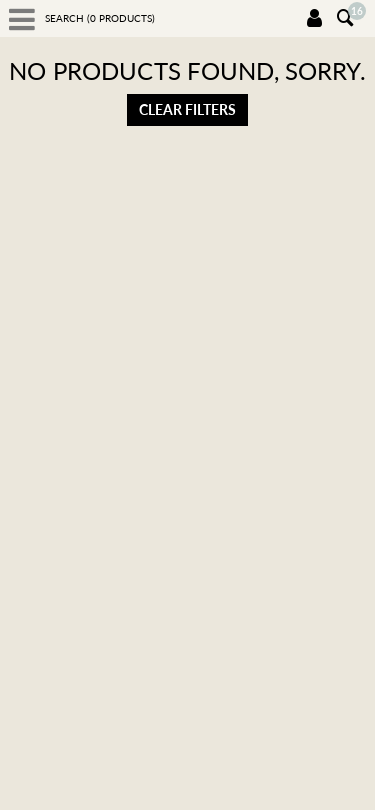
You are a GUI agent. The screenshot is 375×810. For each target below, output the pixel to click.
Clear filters (187, 109)
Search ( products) (100, 18)
